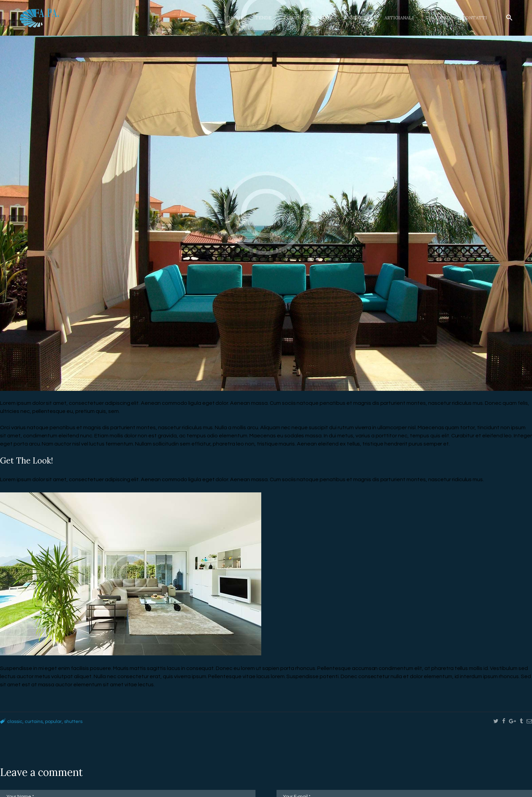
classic (16, 721)
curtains (37, 721)
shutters (81, 721)
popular (59, 721)
